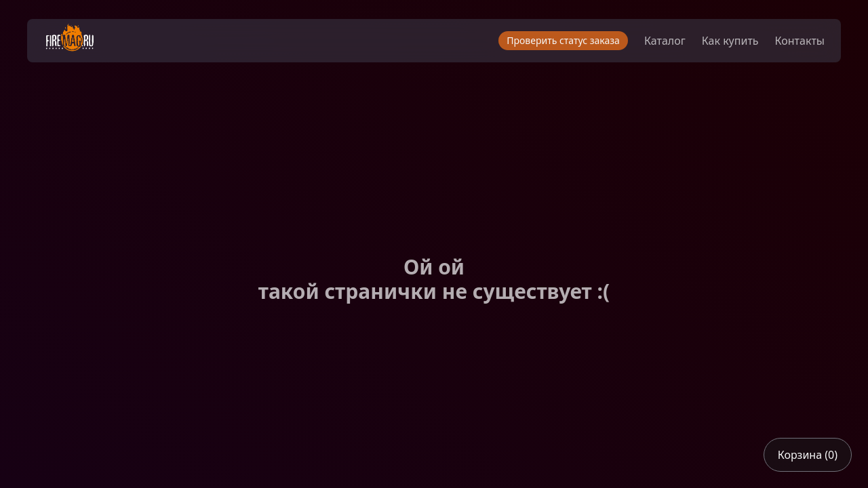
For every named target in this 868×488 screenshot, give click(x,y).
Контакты (800, 41)
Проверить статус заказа (563, 40)
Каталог (665, 41)
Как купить (730, 41)
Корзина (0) (808, 455)
